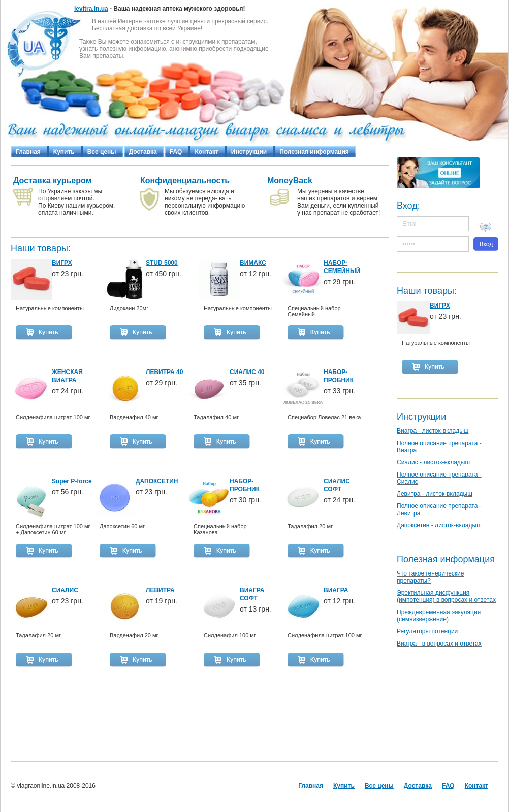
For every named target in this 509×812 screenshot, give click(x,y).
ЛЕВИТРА (160, 590)
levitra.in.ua (91, 9)
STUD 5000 (162, 263)
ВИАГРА (336, 590)
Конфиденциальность (185, 180)
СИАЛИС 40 (247, 372)
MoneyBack (290, 180)
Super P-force (72, 481)
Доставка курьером (52, 180)
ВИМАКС (253, 263)
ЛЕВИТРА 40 (164, 372)
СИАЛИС (65, 590)
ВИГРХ (440, 306)
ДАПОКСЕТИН (157, 481)
